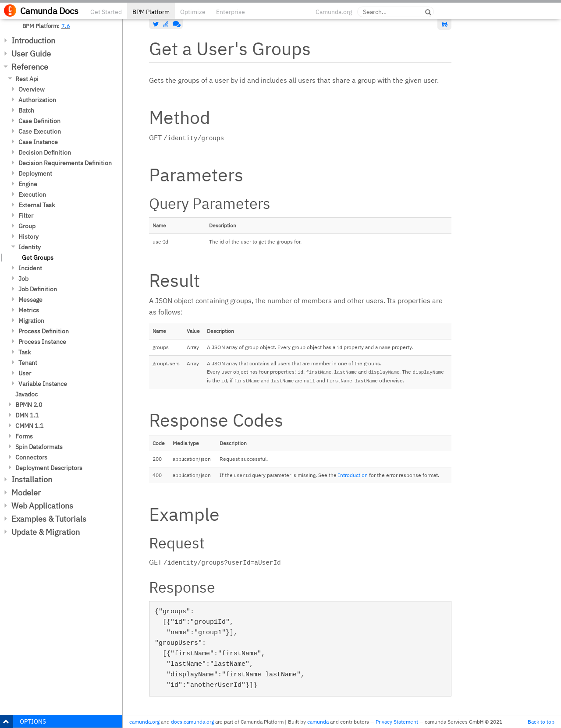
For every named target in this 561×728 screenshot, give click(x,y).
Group (27, 226)
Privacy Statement (397, 722)
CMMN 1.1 (29, 426)
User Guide (31, 54)
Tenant (28, 363)
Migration (31, 321)
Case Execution (40, 131)
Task (25, 352)
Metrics (29, 310)
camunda (318, 722)
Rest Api (27, 79)
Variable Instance (43, 384)
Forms (24, 436)
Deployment (35, 173)
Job (23, 279)
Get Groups (38, 258)
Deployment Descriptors (49, 468)
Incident (30, 268)
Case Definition (39, 121)
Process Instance (42, 342)
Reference (30, 67)
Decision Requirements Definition (65, 163)
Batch (26, 110)
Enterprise (231, 12)
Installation (32, 479)
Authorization (37, 100)
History (28, 237)
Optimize (193, 12)
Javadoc (27, 394)
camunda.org (144, 722)
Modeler (26, 493)
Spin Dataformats (39, 447)
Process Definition (44, 331)
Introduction (33, 41)
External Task (37, 205)
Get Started (106, 12)
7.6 (66, 26)
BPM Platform (151, 12)
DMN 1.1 (27, 415)
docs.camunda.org (192, 722)
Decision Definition (45, 152)
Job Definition (38, 289)
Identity (30, 247)
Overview (32, 89)
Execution (32, 194)
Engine (28, 184)
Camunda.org (334, 12)
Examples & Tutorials (49, 519)
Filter (26, 216)
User (25, 373)
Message (30, 300)
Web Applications (42, 506)
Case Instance (38, 142)
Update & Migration (46, 532)
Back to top (541, 722)
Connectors (31, 457)
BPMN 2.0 (29, 405)
